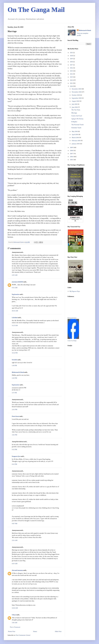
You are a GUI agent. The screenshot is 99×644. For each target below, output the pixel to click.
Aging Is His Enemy (77, 119)
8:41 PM (14, 464)
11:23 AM (15, 326)
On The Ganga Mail (36, 10)
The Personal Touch (77, 125)
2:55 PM (15, 410)
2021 (72, 53)
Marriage (74, 113)
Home (35, 632)
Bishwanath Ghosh (18, 372)
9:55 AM (15, 288)
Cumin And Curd (77, 116)
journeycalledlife (18, 282)
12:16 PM (15, 353)
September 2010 (77, 98)
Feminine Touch (76, 128)
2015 (72, 71)
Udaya (14, 615)
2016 (72, 68)
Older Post (58, 632)
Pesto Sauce (16, 416)
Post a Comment (15, 627)
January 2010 (76, 144)
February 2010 (76, 141)
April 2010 (75, 135)
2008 (72, 151)
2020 (72, 56)
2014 (72, 74)
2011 (71, 83)
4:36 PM (14, 435)
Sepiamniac (16, 294)
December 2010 (77, 89)
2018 (72, 62)
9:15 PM (14, 450)
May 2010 (75, 132)
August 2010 (76, 101)
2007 (72, 154)
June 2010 (75, 107)
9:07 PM (15, 524)
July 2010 (75, 104)
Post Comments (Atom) (23, 635)
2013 (72, 77)
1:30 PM (14, 366)
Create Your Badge (72, 341)
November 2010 (77, 92)
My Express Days (75, 291)
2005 (72, 160)
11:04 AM (15, 608)
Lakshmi (15, 318)
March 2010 (76, 138)
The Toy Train (76, 110)
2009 (72, 148)
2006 (72, 157)
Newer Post (12, 632)
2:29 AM (15, 275)
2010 (72, 86)
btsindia (15, 360)
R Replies (74, 122)
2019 (72, 59)
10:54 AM (15, 311)
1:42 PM (14, 378)
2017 (72, 65)
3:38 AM (15, 623)
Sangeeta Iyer (16, 456)
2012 (72, 80)
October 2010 (76, 95)
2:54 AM (15, 540)
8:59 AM (15, 564)
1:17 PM (14, 393)
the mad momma (17, 570)
